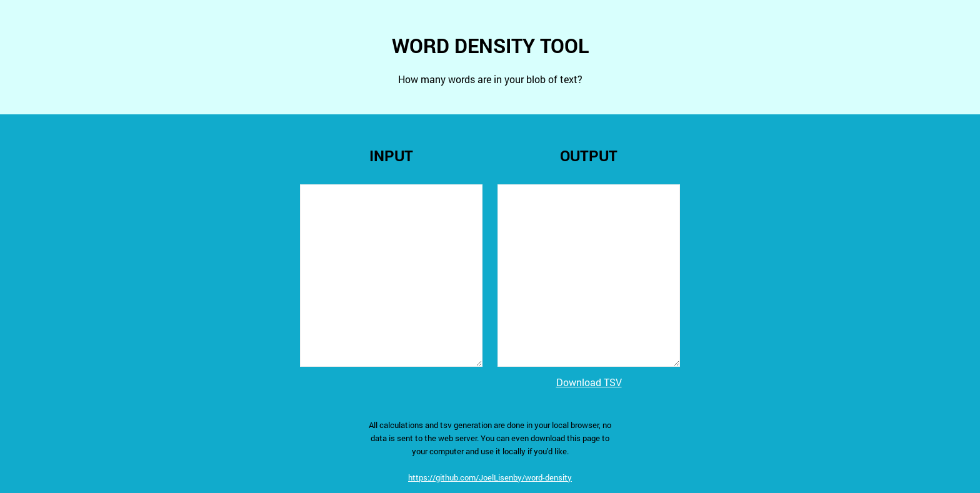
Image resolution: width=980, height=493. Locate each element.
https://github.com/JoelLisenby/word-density (490, 477)
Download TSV (589, 382)
